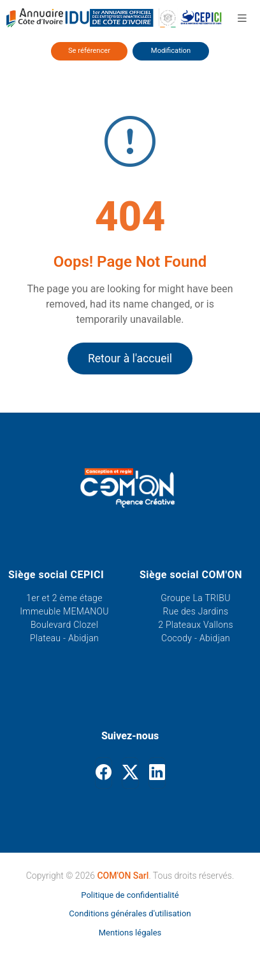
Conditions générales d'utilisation (130, 913)
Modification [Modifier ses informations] (171, 51)
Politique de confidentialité (130, 895)
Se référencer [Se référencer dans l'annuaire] (89, 51)
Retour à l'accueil (130, 359)
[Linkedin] (157, 773)
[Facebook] (104, 773)
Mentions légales (130, 933)
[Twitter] (130, 773)
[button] (242, 18)
